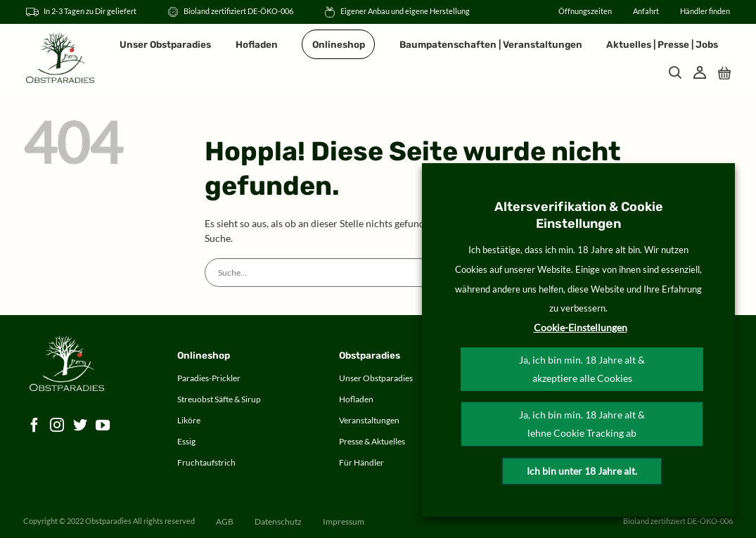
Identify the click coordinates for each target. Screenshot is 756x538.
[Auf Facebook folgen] (35, 426)
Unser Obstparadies (165, 44)
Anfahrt (646, 11)
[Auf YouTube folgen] (103, 426)
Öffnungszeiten (585, 11)
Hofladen (257, 44)
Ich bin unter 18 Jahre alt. (582, 471)
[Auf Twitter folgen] (81, 426)
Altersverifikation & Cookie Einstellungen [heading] (579, 215)
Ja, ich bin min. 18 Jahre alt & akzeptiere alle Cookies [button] (582, 369)
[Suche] (675, 72)
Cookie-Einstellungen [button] (581, 327)
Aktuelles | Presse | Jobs (662, 44)
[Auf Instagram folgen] (57, 426)
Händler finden (705, 11)
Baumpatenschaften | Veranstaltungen (491, 44)
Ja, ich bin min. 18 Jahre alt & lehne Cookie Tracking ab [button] (582, 424)
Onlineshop (339, 44)
